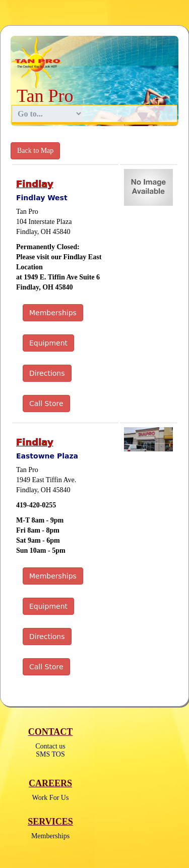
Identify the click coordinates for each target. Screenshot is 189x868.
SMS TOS (50, 754)
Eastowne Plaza (47, 456)
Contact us (50, 746)
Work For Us (51, 798)
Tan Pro (45, 96)
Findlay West (42, 198)
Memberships (50, 836)
